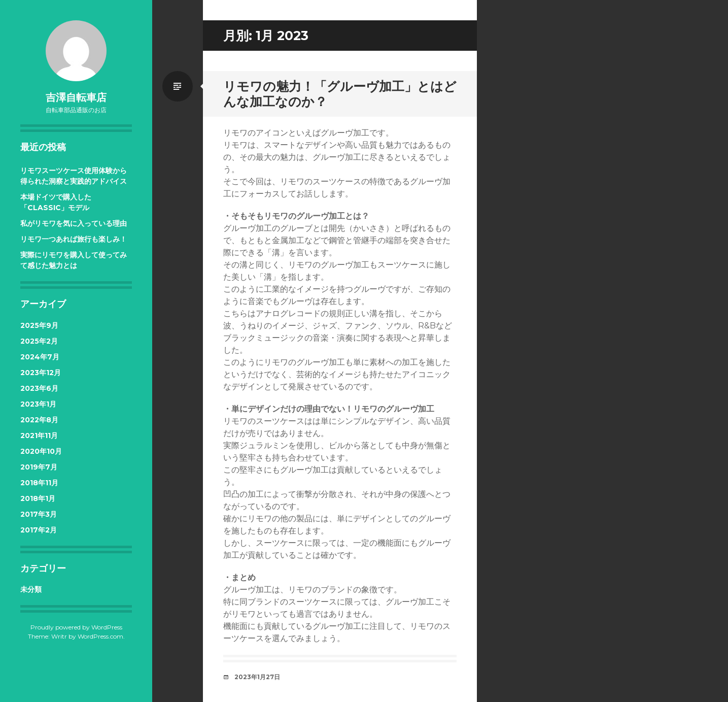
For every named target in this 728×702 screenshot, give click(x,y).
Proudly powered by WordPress (76, 627)
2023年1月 (38, 404)
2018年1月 (38, 498)
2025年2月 (39, 341)
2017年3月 (39, 514)
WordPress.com (100, 636)
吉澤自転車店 (76, 97)
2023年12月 (41, 373)
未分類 (31, 589)
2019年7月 (39, 467)
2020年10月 (41, 451)
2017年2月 (39, 530)
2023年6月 (39, 388)
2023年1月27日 (257, 677)
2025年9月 (39, 325)
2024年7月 (40, 357)
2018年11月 (39, 483)
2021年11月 (39, 436)
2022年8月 (39, 420)
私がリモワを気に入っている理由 (74, 223)
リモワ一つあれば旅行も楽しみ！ (74, 239)
